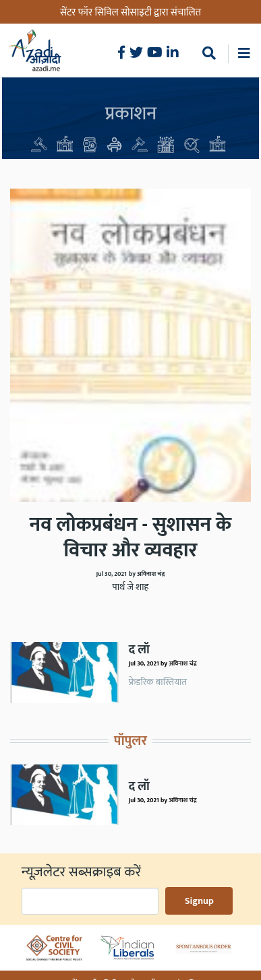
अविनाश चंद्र (182, 663)
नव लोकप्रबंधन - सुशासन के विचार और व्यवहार (130, 537)
